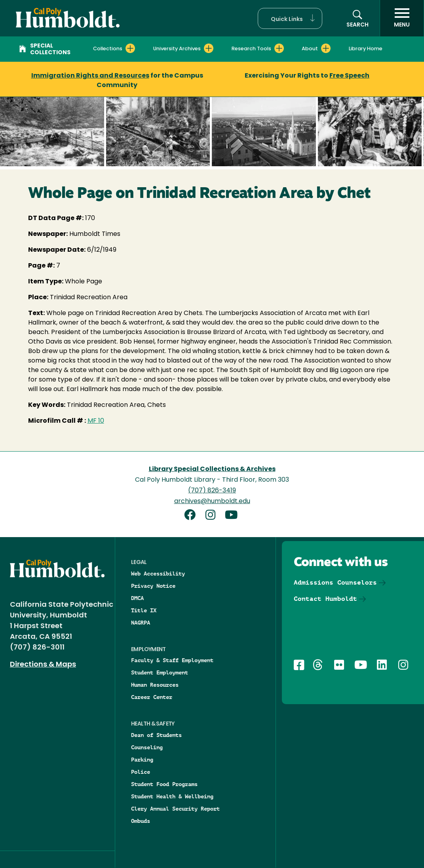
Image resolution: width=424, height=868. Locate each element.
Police (141, 772)
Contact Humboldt (325, 599)
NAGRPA (141, 623)
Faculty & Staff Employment (172, 660)
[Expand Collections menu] (130, 48)
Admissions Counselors (335, 582)
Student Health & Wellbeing (172, 796)
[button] (290, 18)
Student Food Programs (164, 784)
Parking (142, 760)
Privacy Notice (153, 586)
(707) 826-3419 (212, 491)
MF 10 (96, 421)
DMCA (137, 598)
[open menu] (402, 18)
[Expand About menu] (326, 48)
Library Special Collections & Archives (212, 469)
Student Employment (160, 672)
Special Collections (45, 49)
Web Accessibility (158, 574)
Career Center (152, 697)
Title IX (144, 610)
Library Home (366, 49)
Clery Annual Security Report (175, 809)
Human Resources (155, 685)
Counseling (147, 747)
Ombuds (141, 821)
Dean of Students (156, 735)
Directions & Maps (43, 665)
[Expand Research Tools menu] (279, 48)
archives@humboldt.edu (212, 501)
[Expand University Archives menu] (209, 48)
